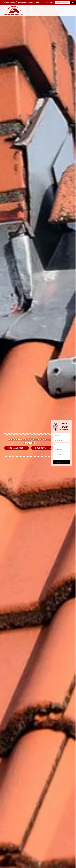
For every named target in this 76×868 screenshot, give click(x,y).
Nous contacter (43, 448)
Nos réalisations (17, 448)
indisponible (9, 2)
